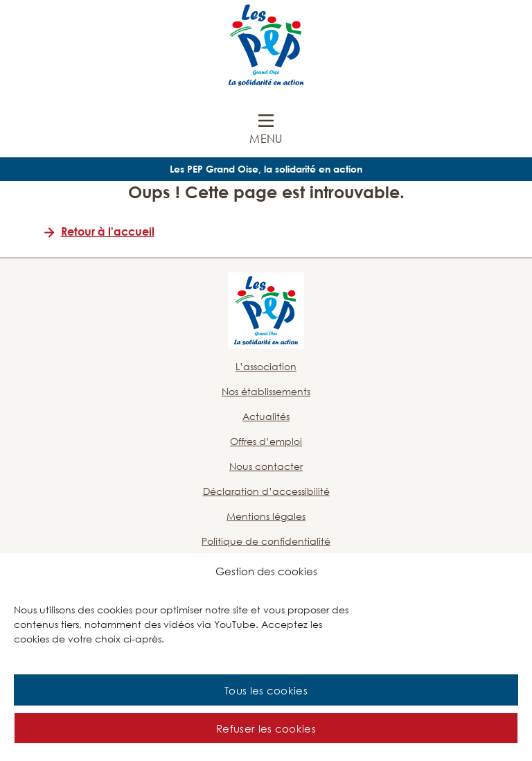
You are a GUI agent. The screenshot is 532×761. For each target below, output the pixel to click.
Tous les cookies (266, 690)
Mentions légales (266, 516)
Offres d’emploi (266, 441)
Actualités (266, 416)
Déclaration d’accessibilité (266, 491)
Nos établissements (266, 391)
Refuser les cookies (266, 728)
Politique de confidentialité (266, 541)
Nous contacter (266, 466)
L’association (266, 366)
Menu (266, 139)
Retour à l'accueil (108, 231)
